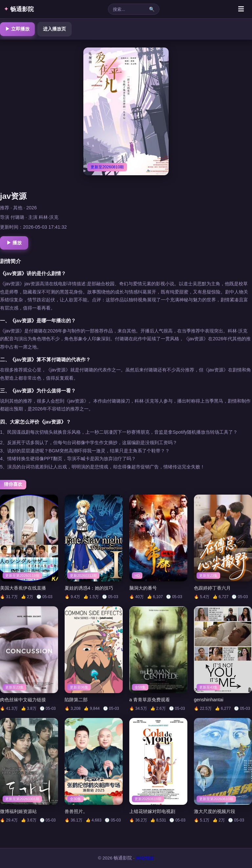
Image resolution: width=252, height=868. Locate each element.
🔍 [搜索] (152, 9)
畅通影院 (19, 9)
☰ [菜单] (241, 9)
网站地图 (145, 858)
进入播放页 (54, 29)
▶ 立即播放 (17, 29)
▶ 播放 (14, 243)
